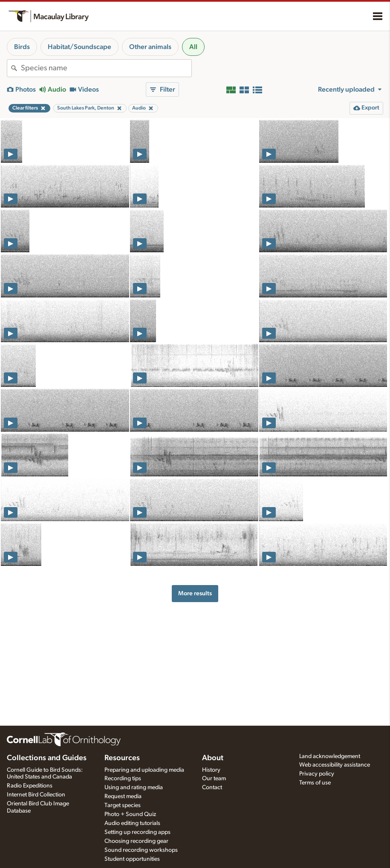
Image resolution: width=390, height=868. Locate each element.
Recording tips (123, 779)
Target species (123, 805)
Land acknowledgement (330, 756)
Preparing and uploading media (144, 770)
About (213, 758)
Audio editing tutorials (132, 823)
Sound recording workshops (141, 850)
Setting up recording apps (137, 832)
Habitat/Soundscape (79, 47)
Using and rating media (134, 787)
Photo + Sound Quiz (130, 814)
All (193, 47)
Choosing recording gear (136, 841)
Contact (212, 787)
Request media (123, 796)
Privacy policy (317, 774)
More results (195, 593)
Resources (122, 758)
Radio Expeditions (30, 786)
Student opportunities (132, 859)
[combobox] (106, 68)
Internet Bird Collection (36, 795)
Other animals (150, 47)
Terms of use (315, 783)
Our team (214, 779)
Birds (22, 47)
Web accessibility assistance (335, 765)
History (211, 770)
